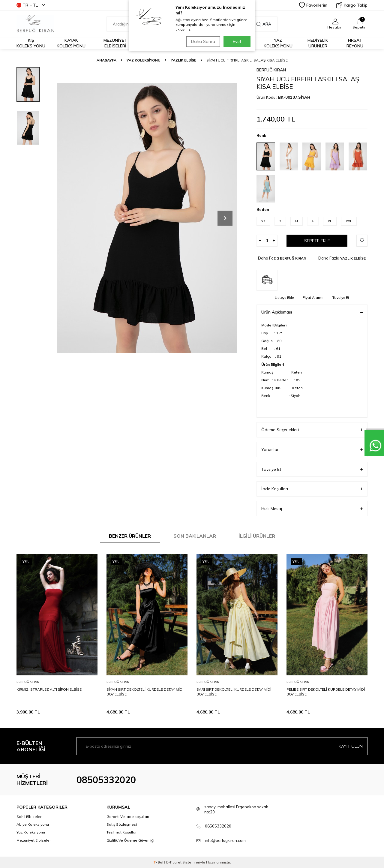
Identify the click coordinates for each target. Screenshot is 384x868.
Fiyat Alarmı (313, 297)
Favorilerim (313, 5)
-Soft (160, 862)
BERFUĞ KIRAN (271, 70)
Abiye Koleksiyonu (33, 824)
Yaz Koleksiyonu (278, 43)
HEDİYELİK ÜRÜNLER (318, 43)
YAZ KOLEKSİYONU (144, 60)
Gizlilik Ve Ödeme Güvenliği (130, 840)
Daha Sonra (202, 41)
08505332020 (106, 780)
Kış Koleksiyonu (31, 43)
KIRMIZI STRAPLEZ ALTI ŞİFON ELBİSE (49, 689)
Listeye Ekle (284, 297)
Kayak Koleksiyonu (71, 43)
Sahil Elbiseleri (29, 817)
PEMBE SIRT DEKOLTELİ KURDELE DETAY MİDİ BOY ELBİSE (326, 692)
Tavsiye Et (341, 297)
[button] (225, 218)
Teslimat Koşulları (122, 832)
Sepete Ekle (317, 241)
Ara (264, 24)
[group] (147, 218)
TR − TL (31, 5)
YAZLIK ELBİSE (183, 60)
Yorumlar (312, 450)
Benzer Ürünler (130, 536)
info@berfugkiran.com (225, 840)
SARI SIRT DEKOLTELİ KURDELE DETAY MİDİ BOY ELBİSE (234, 692)
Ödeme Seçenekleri (312, 430)
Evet (237, 41)
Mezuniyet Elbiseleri (115, 43)
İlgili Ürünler (257, 536)
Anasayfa (106, 60)
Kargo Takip (352, 5)
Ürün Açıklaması (312, 312)
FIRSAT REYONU (355, 43)
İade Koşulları (312, 489)
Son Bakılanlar (195, 536)
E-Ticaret (174, 862)
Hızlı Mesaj (312, 509)
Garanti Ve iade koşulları (128, 817)
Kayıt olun (351, 746)
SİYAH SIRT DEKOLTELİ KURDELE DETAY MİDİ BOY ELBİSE (145, 692)
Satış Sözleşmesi (122, 824)
